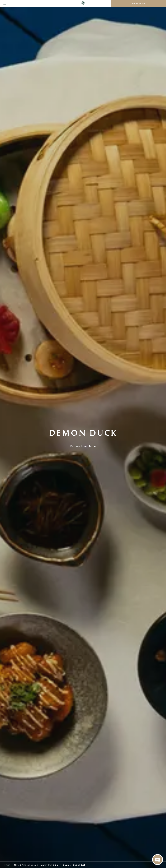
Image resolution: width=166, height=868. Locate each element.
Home (7, 865)
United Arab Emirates (25, 865)
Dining (66, 865)
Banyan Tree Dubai (49, 865)
